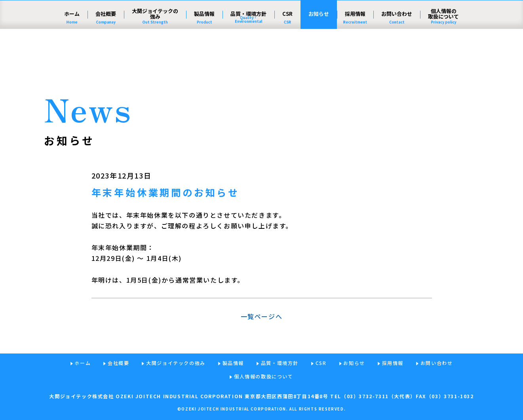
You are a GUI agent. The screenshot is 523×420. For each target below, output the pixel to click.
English (444, 25)
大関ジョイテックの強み (155, 54)
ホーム (72, 54)
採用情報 (355, 54)
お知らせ (319, 54)
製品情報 (204, 54)
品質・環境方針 (248, 54)
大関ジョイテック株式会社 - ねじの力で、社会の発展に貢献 (105, 26)
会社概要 (106, 54)
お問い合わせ (397, 54)
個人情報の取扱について (443, 54)
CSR (287, 54)
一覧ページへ (262, 316)
